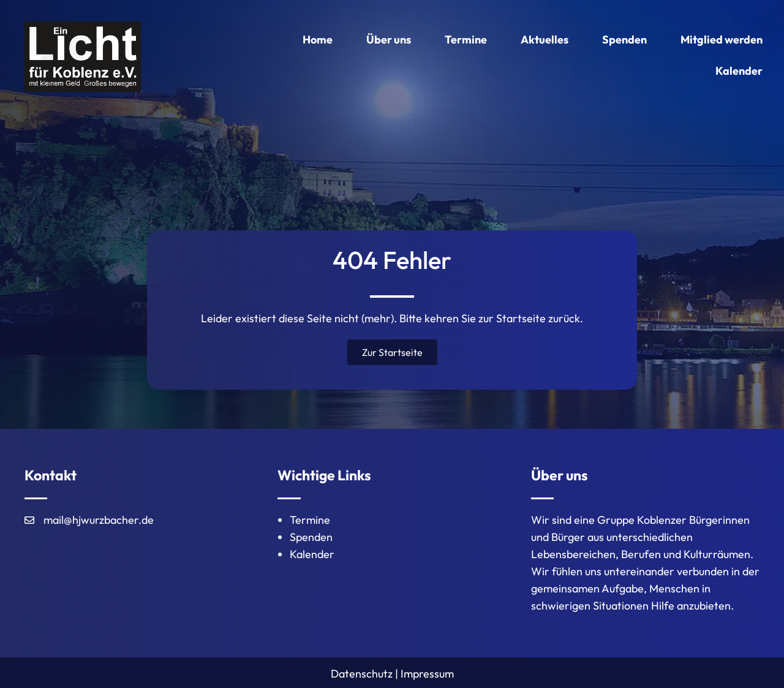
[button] (392, 352)
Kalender (312, 554)
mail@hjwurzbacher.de (99, 520)
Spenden (311, 537)
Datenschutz (362, 674)
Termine (310, 520)
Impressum (427, 674)
